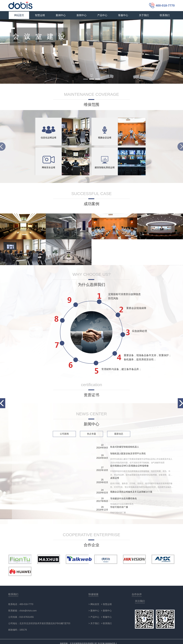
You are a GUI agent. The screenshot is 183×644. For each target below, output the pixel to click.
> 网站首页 (94, 604)
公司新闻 (64, 434)
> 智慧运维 (106, 604)
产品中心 (102, 15)
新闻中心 (82, 15)
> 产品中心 (94, 617)
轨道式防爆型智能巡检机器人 (125, 447)
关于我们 (144, 15)
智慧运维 (40, 15)
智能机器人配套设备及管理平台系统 (128, 454)
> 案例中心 (94, 611)
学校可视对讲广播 (119, 507)
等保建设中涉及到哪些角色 (124, 498)
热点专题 (91, 434)
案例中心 (61, 15)
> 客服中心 (106, 617)
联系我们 (165, 15)
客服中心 (123, 15)
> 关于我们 (94, 623)
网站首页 (19, 15)
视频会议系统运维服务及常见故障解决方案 (131, 492)
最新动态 (119, 434)
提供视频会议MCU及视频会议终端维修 (129, 466)
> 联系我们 (106, 623)
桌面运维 (115, 478)
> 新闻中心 (106, 611)
